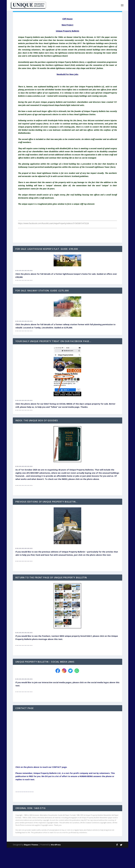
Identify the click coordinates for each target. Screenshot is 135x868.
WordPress (56, 845)
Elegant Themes (31, 845)
